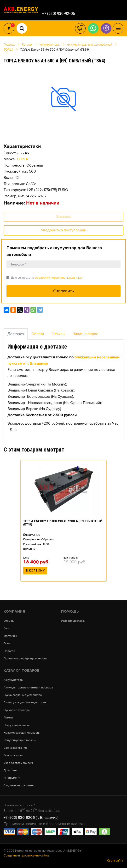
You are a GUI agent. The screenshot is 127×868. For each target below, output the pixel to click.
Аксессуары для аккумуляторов (25, 703)
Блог (7, 628)
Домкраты (10, 771)
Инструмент (12, 778)
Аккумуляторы (13, 680)
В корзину (35, 571)
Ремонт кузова (13, 755)
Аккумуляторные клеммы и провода (28, 688)
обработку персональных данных (58, 278)
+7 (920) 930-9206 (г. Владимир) (31, 818)
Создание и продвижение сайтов (27, 856)
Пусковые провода (17, 710)
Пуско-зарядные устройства (23, 695)
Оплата (38, 334)
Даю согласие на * (45, 278)
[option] (63, 99)
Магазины (10, 636)
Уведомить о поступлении (64, 230)
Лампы (8, 718)
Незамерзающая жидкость (22, 733)
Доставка (16, 334)
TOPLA (22, 159)
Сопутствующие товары (20, 740)
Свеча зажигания (15, 748)
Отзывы (58, 334)
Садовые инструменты (19, 786)
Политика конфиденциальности (25, 659)
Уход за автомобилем (18, 763)
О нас (7, 644)
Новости (9, 651)
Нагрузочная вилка (17, 725)
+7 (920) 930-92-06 (58, 14)
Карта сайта (115, 861)
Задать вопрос (85, 334)
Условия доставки (73, 621)
